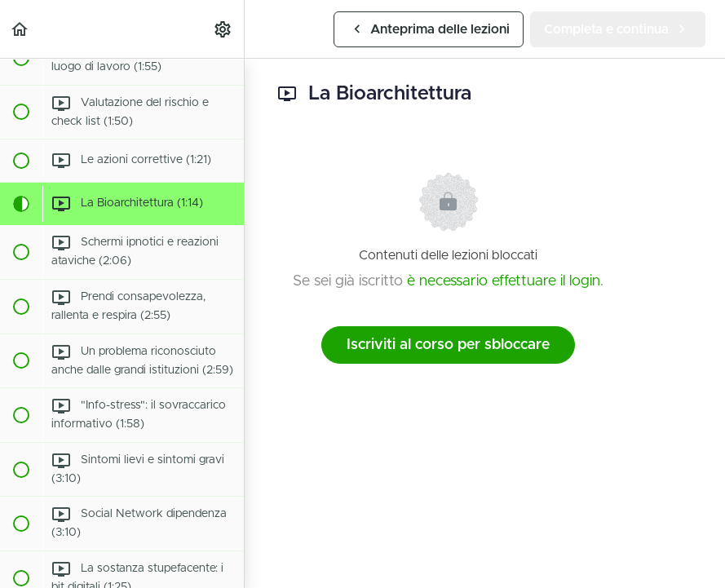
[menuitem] (223, 29)
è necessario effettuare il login (504, 281)
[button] (20, 29)
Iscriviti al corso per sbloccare (448, 345)
